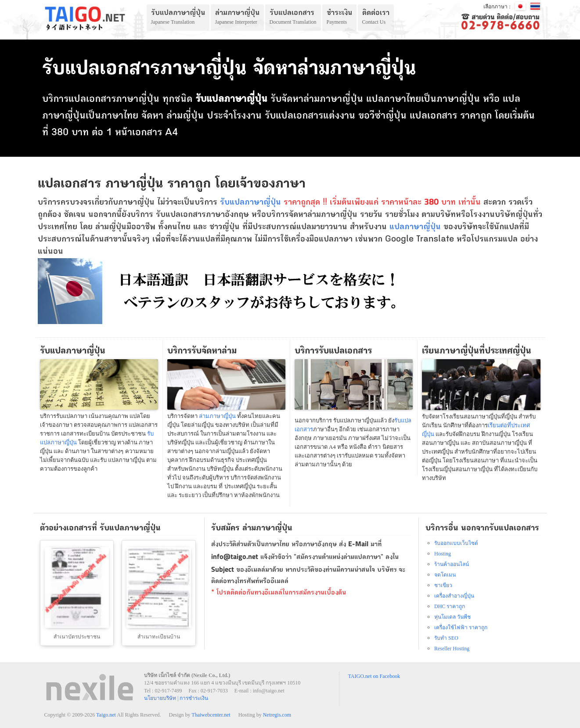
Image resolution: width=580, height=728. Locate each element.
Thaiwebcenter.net (211, 715)
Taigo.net (106, 715)
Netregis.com (277, 715)
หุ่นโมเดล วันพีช (452, 617)
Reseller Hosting (452, 649)
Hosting (443, 554)
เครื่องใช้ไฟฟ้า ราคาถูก (461, 627)
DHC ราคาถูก (450, 606)
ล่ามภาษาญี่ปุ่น (333, 100)
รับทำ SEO (446, 638)
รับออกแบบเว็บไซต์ (456, 543)
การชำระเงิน (194, 698)
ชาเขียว (443, 585)
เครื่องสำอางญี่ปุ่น (454, 596)
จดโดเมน (445, 575)
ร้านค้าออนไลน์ (452, 564)
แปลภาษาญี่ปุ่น (415, 227)
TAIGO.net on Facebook (374, 676)
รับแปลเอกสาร (294, 116)
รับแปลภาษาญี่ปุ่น (250, 203)
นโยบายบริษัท (160, 698)
